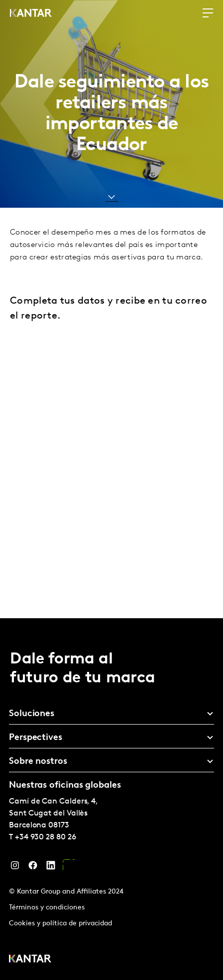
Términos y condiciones (47, 908)
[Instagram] (15, 868)
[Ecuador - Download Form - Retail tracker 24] (111, 468)
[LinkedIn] (51, 868)
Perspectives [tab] (36, 738)
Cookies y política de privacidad (60, 924)
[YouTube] (69, 868)
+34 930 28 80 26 (46, 837)
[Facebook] (33, 868)
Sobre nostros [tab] (38, 762)
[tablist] (111, 799)
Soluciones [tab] (32, 714)
